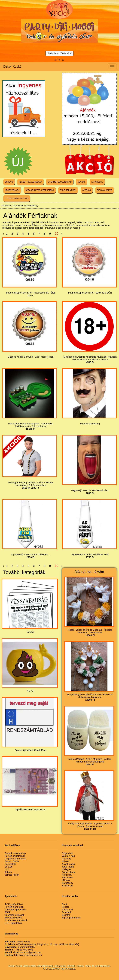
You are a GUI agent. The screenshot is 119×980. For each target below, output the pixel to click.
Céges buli (68, 853)
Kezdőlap (6, 206)
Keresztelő (10, 864)
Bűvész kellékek (13, 918)
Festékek (67, 912)
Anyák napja (69, 864)
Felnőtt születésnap (15, 856)
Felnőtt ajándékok (14, 907)
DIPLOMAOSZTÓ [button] (105, 190)
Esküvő (9, 867)
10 (57, 234)
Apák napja (68, 867)
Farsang (66, 859)
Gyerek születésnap (15, 853)
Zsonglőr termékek (15, 915)
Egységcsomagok (71, 918)
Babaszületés (12, 861)
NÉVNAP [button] (81, 182)
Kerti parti (67, 875)
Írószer (66, 907)
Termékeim (18, 206)
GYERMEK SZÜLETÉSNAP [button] (60, 182)
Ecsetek (66, 915)
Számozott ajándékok (16, 920)
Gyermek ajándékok (15, 909)
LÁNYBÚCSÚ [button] (97, 182)
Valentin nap (68, 856)
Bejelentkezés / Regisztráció (59, 53)
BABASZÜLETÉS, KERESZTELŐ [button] (40, 190)
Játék (8, 912)
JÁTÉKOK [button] (87, 190)
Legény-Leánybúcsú (15, 859)
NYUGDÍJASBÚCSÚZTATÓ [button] (17, 198)
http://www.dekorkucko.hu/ (23, 955)
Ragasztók (68, 909)
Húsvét (66, 861)
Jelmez (9, 872)
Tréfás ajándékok (14, 904)
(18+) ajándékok (13, 923)
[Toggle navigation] (112, 67)
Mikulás (66, 880)
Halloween (67, 877)
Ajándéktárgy (32, 206)
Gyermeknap (69, 872)
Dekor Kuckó (12, 66)
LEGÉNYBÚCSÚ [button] (12, 190)
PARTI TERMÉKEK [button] (68, 190)
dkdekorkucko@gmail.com (23, 952)
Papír (65, 904)
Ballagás (67, 869)
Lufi (7, 869)
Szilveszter (68, 886)
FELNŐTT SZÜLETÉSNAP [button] (30, 182)
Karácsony (68, 883)
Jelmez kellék (12, 875)
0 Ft (60, 60)
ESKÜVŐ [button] (9, 182)
